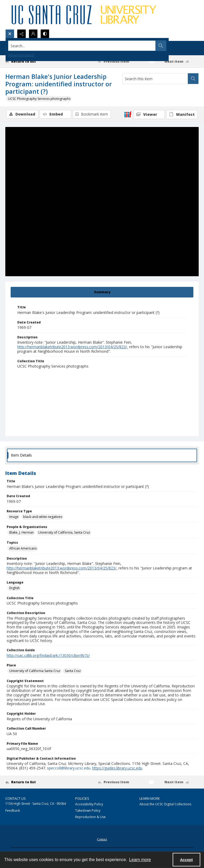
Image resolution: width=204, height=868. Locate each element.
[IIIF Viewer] (149, 114)
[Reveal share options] (22, 34)
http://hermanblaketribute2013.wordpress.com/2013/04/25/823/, (73, 347)
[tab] (102, 292)
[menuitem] (102, 839)
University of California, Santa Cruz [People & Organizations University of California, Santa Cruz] (64, 532)
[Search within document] (193, 79)
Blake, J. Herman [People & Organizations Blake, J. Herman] (22, 532)
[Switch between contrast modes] (45, 34)
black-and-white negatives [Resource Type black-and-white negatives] (43, 517)
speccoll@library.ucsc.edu (69, 768)
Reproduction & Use (90, 817)
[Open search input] (10, 34)
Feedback (13, 810)
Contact (102, 839)
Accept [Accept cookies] (186, 860)
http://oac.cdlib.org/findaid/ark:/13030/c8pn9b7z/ (48, 655)
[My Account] (33, 34)
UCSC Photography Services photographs (39, 99)
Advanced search (21, 55)
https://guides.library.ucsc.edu (117, 768)
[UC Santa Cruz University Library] (85, 15)
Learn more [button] (140, 860)
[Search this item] (155, 79)
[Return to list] (31, 61)
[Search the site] (82, 46)
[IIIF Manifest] (182, 114)
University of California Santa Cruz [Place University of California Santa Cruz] (35, 671)
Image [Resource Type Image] (14, 517)
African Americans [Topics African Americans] (23, 548)
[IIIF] (128, 114)
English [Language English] (14, 588)
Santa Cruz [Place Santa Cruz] (73, 671)
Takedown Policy (88, 810)
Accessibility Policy (89, 804)
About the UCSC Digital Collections (165, 804)
